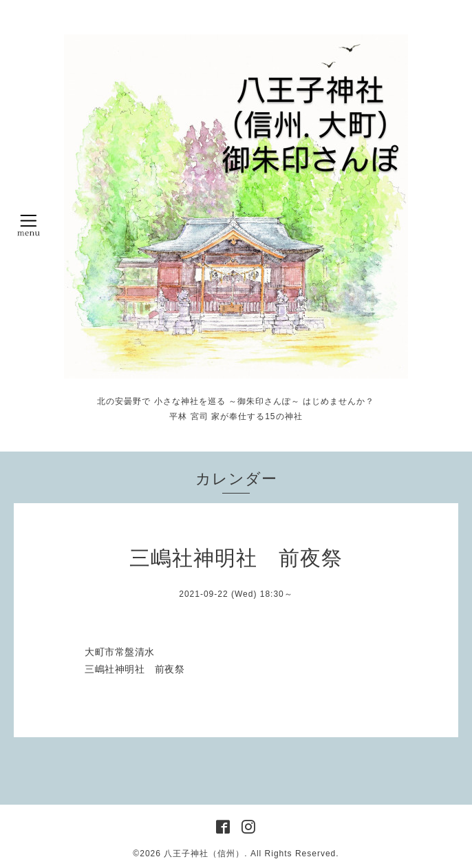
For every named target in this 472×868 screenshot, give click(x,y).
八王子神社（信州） (204, 854)
